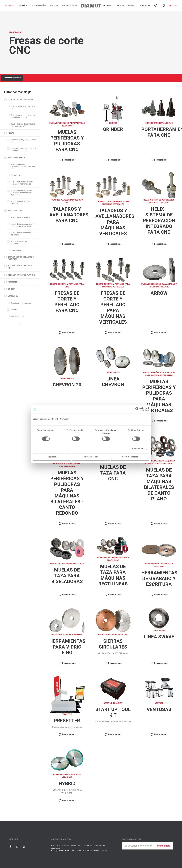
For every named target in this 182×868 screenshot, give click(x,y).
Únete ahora (164, 846)
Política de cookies (73, 851)
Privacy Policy (57, 851)
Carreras (120, 5)
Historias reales (39, 5)
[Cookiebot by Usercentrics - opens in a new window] (138, 409)
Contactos (145, 5)
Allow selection (91, 457)
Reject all (52, 457)
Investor (132, 5)
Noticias (54, 5)
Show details (138, 449)
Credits (105, 851)
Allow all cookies (130, 457)
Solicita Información (12, 78)
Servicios (23, 5)
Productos (10, 5)
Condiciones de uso (91, 851)
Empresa (107, 5)
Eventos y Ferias (70, 5)
